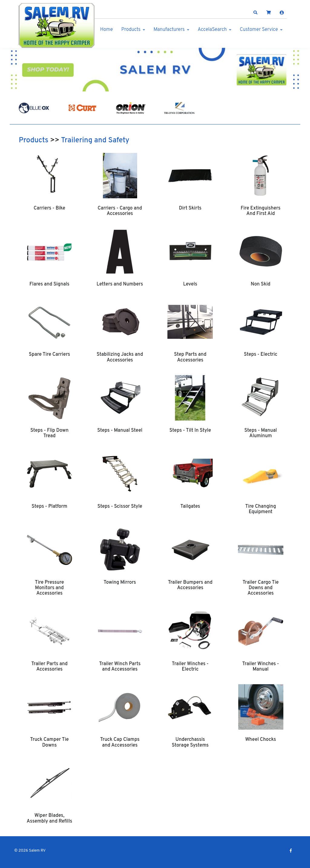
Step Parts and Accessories (190, 357)
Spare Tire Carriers (49, 355)
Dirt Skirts (190, 208)
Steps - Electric (261, 355)
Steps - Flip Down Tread (49, 433)
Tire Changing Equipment (261, 509)
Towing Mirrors (120, 583)
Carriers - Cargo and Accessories (120, 211)
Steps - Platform (49, 507)
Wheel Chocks (261, 740)
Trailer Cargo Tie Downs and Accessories (261, 588)
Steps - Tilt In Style (190, 431)
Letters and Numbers (120, 284)
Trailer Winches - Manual (261, 667)
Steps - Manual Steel (120, 431)
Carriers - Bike (49, 208)
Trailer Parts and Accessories (49, 667)
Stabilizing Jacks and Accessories (120, 357)
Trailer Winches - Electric (190, 667)
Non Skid (261, 284)
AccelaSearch (212, 30)
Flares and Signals (49, 284)
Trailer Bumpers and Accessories (190, 585)
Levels (190, 284)
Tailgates (190, 507)
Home (107, 30)
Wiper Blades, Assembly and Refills (49, 818)
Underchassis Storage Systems (190, 742)
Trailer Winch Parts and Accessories (120, 667)
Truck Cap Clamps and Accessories (120, 742)
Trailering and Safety (95, 140)
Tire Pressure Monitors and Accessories (49, 588)
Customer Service (259, 30)
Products (131, 30)
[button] (256, 13)
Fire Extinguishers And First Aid (261, 211)
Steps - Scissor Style (120, 507)
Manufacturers (169, 30)
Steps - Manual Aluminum (261, 433)
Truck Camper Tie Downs (49, 742)
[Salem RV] (57, 25)
